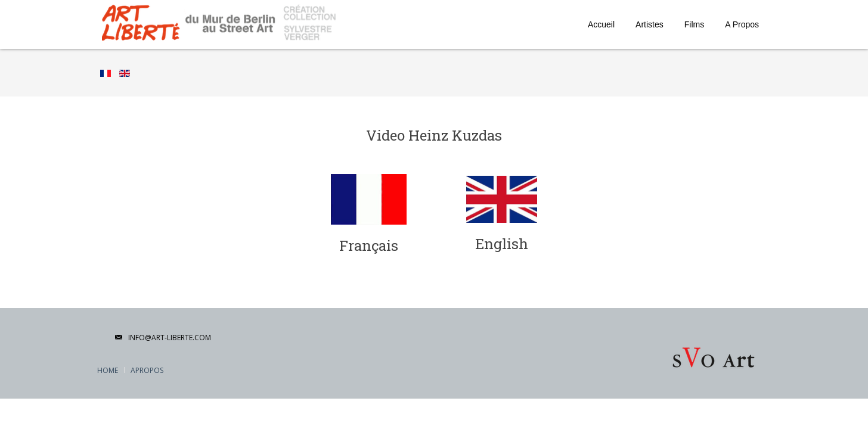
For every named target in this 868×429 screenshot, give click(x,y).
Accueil (601, 24)
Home (108, 370)
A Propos (742, 24)
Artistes (650, 24)
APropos (147, 370)
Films (694, 24)
